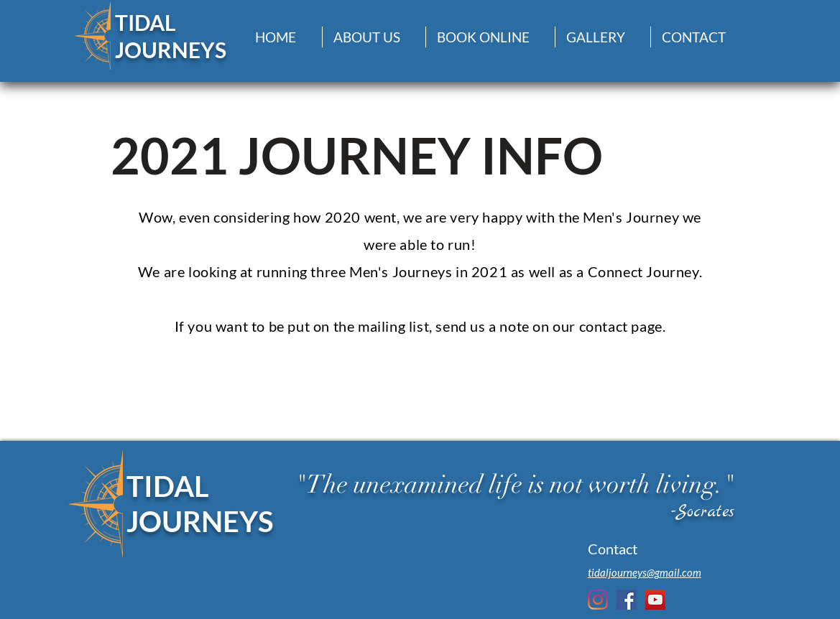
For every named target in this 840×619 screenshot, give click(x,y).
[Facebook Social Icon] (627, 600)
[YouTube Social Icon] (655, 600)
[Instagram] (598, 600)
